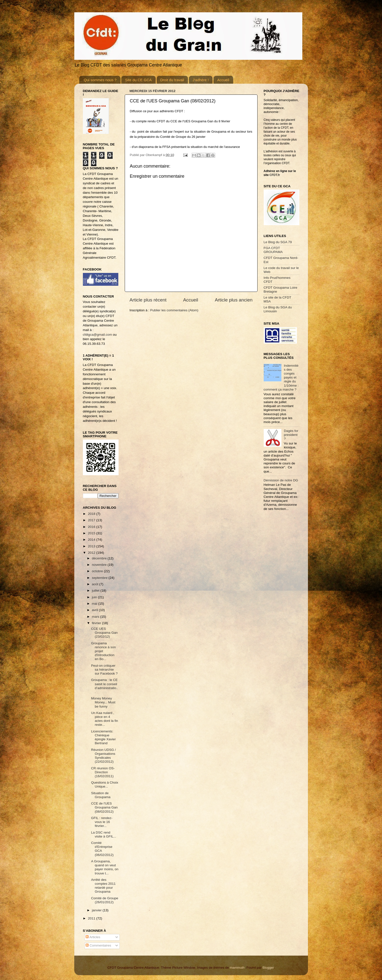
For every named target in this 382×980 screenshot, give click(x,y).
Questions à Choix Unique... (105, 784)
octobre (98, 571)
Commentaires (98, 945)
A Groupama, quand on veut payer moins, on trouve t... (105, 867)
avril (96, 610)
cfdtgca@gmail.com (98, 335)
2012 (92, 553)
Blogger (268, 968)
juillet (96, 591)
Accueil (223, 80)
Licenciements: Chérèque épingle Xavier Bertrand (103, 737)
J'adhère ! (201, 80)
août (96, 584)
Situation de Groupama (101, 795)
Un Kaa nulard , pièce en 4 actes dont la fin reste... (105, 719)
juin (95, 597)
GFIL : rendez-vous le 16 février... (102, 822)
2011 (92, 918)
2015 (92, 533)
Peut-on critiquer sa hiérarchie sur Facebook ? (104, 670)
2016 (92, 527)
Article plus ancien (234, 300)
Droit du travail (172, 80)
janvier (97, 910)
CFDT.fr (275, 175)
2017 (92, 520)
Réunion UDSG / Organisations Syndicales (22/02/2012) (103, 756)
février (97, 623)
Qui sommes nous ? (100, 80)
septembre (100, 578)
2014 (92, 540)
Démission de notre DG (281, 480)
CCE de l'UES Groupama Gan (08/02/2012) (104, 807)
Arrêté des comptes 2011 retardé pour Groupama (103, 886)
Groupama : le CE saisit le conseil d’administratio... (105, 686)
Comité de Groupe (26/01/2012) (105, 900)
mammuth (237, 968)
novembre (100, 565)
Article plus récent (148, 300)
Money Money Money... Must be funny (103, 702)
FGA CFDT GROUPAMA (273, 250)
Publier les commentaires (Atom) (174, 310)
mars (96, 617)
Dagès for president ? (291, 435)
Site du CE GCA (138, 80)
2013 (92, 546)
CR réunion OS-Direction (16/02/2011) (103, 772)
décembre (100, 558)
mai (95, 604)
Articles (93, 937)
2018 (92, 514)
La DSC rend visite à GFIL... (104, 834)
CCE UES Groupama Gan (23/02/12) (104, 633)
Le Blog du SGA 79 (278, 242)
